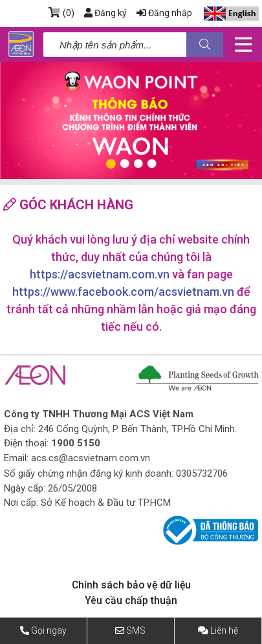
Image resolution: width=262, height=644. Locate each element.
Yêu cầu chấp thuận (131, 600)
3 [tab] (138, 164)
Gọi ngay (49, 630)
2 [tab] (125, 164)
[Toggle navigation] (243, 45)
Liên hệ (224, 630)
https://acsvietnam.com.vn (100, 274)
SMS (136, 630)
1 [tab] (111, 164)
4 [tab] (152, 164)
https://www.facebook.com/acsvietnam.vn (123, 292)
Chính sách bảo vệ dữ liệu (131, 585)
